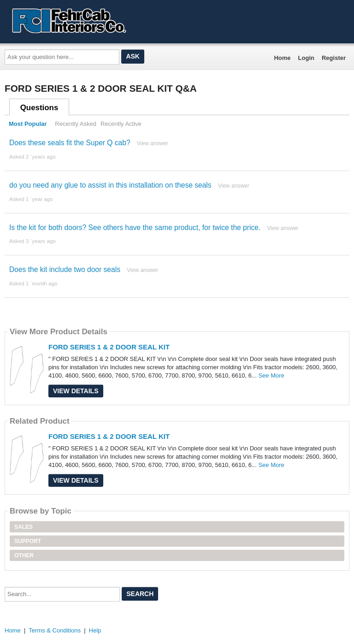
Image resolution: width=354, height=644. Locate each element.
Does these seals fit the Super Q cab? (70, 143)
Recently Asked (76, 124)
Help (95, 630)
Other (24, 555)
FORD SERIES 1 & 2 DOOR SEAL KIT (109, 347)
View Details (76, 391)
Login (306, 58)
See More (271, 375)
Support (28, 541)
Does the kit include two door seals (65, 269)
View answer (153, 143)
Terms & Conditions (55, 630)
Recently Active (121, 124)
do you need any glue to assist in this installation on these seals (110, 185)
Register (334, 58)
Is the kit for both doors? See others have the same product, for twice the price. (135, 227)
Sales (24, 527)
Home (282, 58)
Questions (39, 108)
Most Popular (28, 124)
